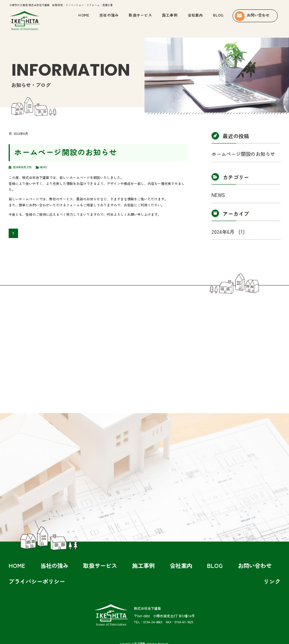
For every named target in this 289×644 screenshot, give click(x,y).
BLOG (218, 15)
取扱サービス (140, 15)
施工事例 (170, 15)
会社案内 (195, 15)
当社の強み (63, 552)
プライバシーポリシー (218, 552)
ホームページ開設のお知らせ (48, 150)
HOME (40, 552)
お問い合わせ (183, 552)
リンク (249, 552)
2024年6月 (222, 224)
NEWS (216, 190)
